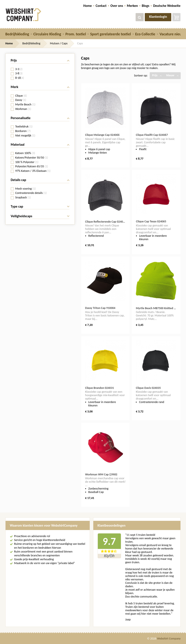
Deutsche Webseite (167, 6)
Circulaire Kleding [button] (47, 34)
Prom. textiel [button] (76, 34)
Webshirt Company (169, 639)
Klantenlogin (158, 17)
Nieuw (172, 75)
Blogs (146, 6)
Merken (132, 6)
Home (88, 6)
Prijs (157, 75)
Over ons (117, 6)
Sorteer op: (141, 76)
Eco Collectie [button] (145, 34)
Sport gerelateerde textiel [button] (111, 34)
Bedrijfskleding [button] (17, 34)
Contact (101, 6)
